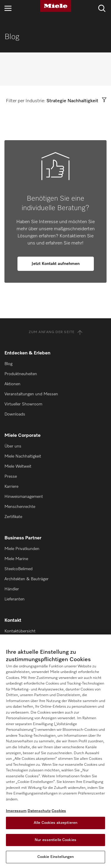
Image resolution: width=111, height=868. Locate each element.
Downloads (15, 414)
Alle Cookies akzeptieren (55, 823)
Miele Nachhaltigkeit (23, 456)
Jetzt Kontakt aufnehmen (56, 264)
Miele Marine (16, 559)
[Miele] (56, 6)
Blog (8, 364)
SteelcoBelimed (18, 569)
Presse (11, 477)
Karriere (11, 487)
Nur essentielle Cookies (55, 840)
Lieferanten (15, 599)
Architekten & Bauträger (26, 579)
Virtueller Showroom (23, 404)
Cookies (59, 811)
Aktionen (12, 384)
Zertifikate (13, 517)
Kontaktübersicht (20, 631)
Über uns (13, 446)
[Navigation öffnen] (8, 8)
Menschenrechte (20, 507)
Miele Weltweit (18, 466)
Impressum (16, 811)
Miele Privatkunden (22, 549)
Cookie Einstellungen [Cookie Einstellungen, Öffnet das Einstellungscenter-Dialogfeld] (56, 857)
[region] (55, 751)
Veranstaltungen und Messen (31, 394)
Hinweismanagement (24, 497)
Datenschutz (39, 811)
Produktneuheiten (21, 374)
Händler (12, 589)
